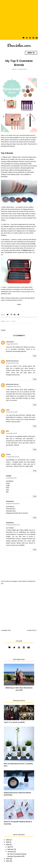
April (9, 847)
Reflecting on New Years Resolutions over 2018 (19, 689)
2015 (8, 859)
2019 (8, 840)
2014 (8, 861)
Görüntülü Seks (11, 509)
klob (7, 431)
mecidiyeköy (10, 481)
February (11, 849)
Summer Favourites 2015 (16, 856)
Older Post (31, 630)
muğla (8, 485)
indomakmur (10, 342)
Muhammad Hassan (12, 361)
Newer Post (7, 630)
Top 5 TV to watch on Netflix (14, 722)
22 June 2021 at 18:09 (12, 412)
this (17, 394)
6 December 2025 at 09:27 (13, 504)
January (10, 852)
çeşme (8, 483)
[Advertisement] (18, 18)
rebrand (16, 445)
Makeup (14, 321)
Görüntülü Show (11, 511)
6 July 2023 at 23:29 (11, 478)
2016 (8, 845)
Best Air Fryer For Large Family (23, 466)
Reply (35, 356)
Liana (8, 410)
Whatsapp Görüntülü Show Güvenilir (17, 513)
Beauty (8, 321)
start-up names (16, 422)
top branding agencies (20, 351)
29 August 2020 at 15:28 (12, 363)
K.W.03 (8, 454)
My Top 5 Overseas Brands (17, 854)
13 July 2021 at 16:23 (11, 433)
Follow (19, 304)
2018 (8, 842)
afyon (8, 488)
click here (22, 537)
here (34, 244)
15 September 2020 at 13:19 (13, 387)
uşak (7, 490)
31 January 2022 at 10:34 (13, 457)
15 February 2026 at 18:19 (13, 525)
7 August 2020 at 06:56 (12, 344)
